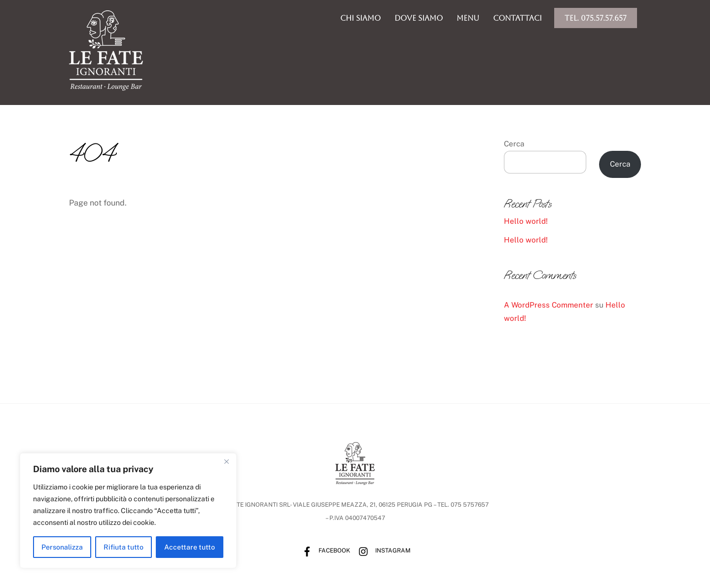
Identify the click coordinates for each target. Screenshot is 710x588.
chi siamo (360, 18)
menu (468, 18)
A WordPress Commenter (549, 305)
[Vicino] (226, 461)
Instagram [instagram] (382, 551)
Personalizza (62, 547)
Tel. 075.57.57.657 (596, 18)
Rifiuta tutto (124, 547)
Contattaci (517, 18)
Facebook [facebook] (324, 551)
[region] (128, 511)
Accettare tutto (190, 547)
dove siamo (419, 18)
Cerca (514, 144)
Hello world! (526, 221)
